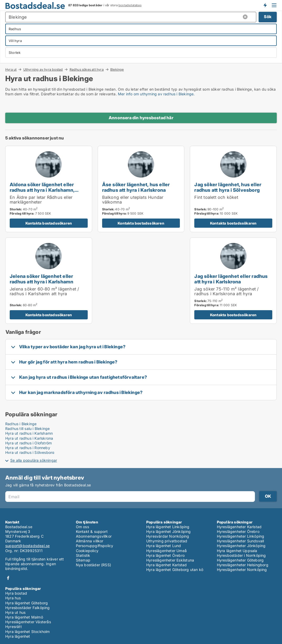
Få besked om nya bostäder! (265, 5)
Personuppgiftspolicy (95, 546)
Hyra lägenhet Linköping (168, 527)
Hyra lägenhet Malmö (24, 617)
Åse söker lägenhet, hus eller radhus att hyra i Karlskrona (136, 187)
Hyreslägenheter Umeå (166, 551)
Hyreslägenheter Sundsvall (241, 541)
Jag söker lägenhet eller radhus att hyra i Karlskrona (231, 279)
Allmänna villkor (90, 541)
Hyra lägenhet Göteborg (27, 603)
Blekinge (117, 70)
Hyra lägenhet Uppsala (237, 551)
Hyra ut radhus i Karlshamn (29, 433)
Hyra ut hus (15, 612)
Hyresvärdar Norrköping (168, 536)
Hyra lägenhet (18, 636)
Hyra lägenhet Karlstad (166, 565)
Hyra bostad (16, 593)
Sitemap (83, 560)
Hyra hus (13, 598)
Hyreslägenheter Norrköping (242, 570)
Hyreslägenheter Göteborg (240, 560)
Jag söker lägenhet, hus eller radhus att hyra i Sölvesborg (228, 187)
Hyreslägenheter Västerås (28, 622)
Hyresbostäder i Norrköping (241, 555)
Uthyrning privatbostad (167, 541)
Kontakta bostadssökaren (49, 223)
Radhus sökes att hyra (87, 69)
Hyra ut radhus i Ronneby (28, 448)
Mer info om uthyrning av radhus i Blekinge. (156, 94)
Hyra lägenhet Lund (164, 546)
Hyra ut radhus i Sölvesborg (30, 452)
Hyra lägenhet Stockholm (28, 632)
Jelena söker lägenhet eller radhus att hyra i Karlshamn (41, 279)
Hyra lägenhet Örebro (165, 555)
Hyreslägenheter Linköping (241, 536)
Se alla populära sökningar (34, 460)
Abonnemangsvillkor (94, 536)
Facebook (8, 578)
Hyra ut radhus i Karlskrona (29, 438)
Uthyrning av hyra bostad (43, 69)
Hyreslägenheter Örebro (238, 531)
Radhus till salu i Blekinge (27, 429)
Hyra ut (11, 69)
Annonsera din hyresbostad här (141, 118)
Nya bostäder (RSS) (94, 565)
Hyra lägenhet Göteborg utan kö (175, 570)
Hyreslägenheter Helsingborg (243, 565)
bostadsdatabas (130, 5)
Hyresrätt (14, 627)
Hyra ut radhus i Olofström (28, 443)
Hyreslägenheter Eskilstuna (170, 560)
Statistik (83, 555)
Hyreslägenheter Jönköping (241, 546)
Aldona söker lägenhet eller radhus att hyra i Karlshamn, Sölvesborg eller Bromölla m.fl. (46, 190)
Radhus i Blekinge (21, 424)
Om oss (82, 527)
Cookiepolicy (87, 551)
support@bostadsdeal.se (27, 546)
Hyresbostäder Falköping (28, 608)
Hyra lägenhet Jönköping (169, 531)
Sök (268, 17)
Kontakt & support (92, 531)
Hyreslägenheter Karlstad (239, 527)
